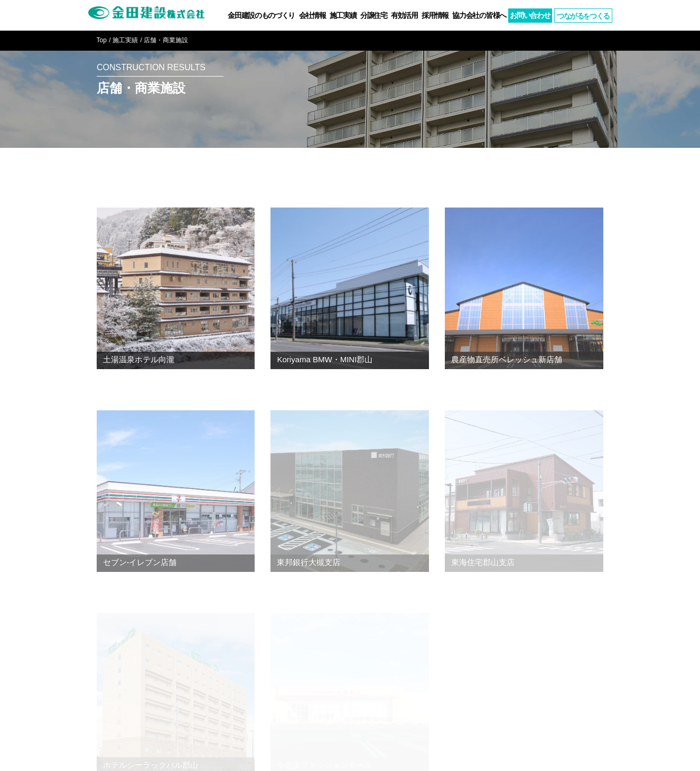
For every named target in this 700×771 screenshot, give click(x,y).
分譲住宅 (374, 15)
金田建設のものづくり (261, 15)
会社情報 (312, 15)
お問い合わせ (530, 15)
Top (102, 40)
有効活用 (404, 15)
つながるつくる (583, 16)
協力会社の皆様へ (479, 15)
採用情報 (435, 15)
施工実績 (343, 15)
